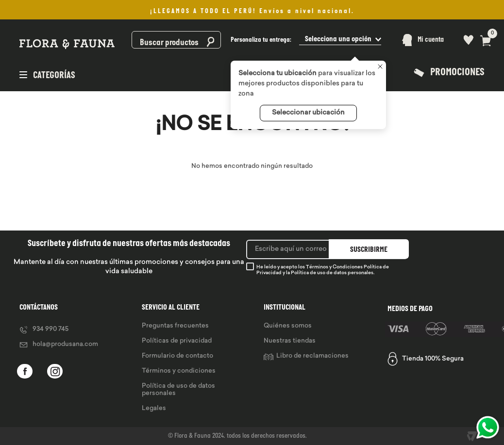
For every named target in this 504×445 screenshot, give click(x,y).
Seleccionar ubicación (308, 113)
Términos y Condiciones (334, 267)
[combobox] (176, 40)
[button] (306, 40)
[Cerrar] (380, 67)
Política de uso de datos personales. (333, 273)
